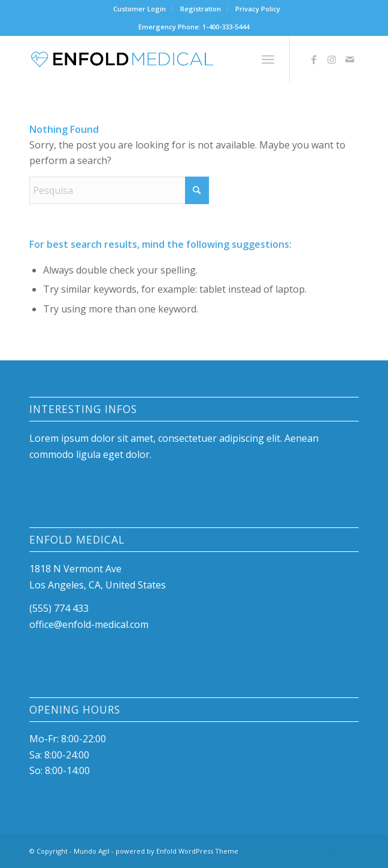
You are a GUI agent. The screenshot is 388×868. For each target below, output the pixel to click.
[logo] (161, 59)
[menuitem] (140, 9)
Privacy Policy (258, 9)
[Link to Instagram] (332, 59)
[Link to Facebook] (314, 59)
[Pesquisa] (119, 190)
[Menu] (268, 59)
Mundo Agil (92, 851)
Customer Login (140, 9)
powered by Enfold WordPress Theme (177, 851)
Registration (201, 9)
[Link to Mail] (350, 59)
